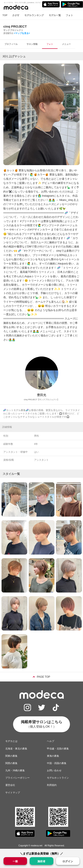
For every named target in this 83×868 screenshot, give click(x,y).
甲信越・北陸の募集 (58, 749)
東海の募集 (53, 756)
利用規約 (52, 785)
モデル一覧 (55, 15)
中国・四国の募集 (57, 763)
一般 (15, 861)
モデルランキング (34, 15)
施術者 (41, 861)
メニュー (66, 44)
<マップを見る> (22, 33)
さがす (16, 15)
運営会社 (10, 785)
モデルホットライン (58, 778)
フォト (69, 15)
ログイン (68, 861)
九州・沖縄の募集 (15, 770)
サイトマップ (13, 793)
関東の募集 (11, 756)
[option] (41, 114)
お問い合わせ (54, 770)
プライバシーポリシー (17, 778)
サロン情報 (32, 44)
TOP (5, 15)
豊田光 (42, 395)
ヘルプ (51, 741)
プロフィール (11, 44)
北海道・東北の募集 (16, 749)
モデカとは (11, 741)
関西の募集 (11, 763)
